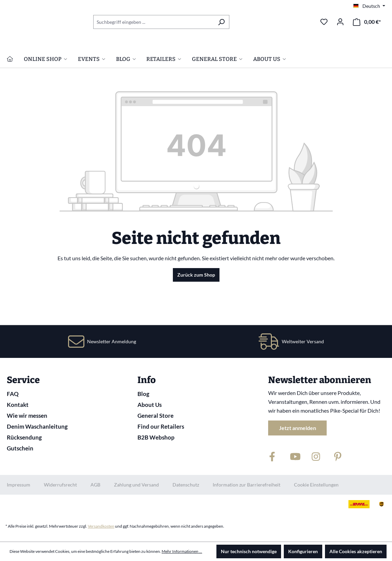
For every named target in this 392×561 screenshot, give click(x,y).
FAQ (13, 394)
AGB (95, 485)
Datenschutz (186, 485)
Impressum (19, 485)
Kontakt (18, 405)
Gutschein (20, 448)
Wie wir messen (27, 416)
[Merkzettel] (324, 22)
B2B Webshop (156, 437)
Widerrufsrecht (60, 485)
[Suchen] (221, 22)
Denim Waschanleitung (37, 426)
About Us (150, 405)
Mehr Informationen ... (182, 551)
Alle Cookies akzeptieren (356, 551)
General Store (156, 416)
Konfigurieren (303, 551)
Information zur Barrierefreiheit (247, 485)
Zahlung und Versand (136, 485)
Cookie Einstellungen (316, 485)
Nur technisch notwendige (249, 551)
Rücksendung (24, 437)
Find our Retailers (161, 426)
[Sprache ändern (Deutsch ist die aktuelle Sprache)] (369, 6)
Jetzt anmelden (298, 428)
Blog (143, 394)
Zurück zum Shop (196, 311)
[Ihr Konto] (340, 22)
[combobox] (153, 22)
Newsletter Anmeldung (112, 341)
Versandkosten (101, 526)
